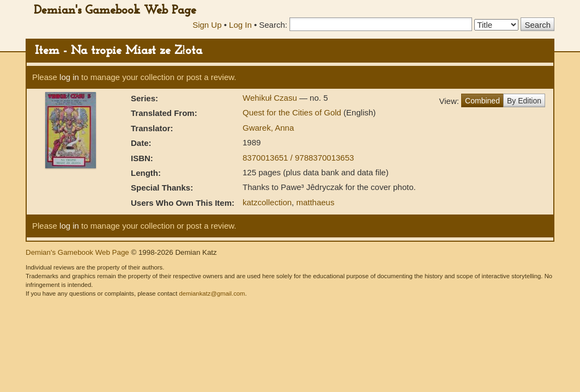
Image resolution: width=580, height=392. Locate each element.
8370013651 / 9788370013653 (298, 158)
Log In (240, 25)
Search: (273, 25)
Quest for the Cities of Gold (293, 112)
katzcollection (267, 202)
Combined (482, 101)
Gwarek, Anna (268, 128)
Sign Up (207, 25)
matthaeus (315, 202)
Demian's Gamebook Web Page (115, 11)
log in (69, 77)
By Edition (524, 101)
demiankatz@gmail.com (212, 293)
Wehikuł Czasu (271, 98)
